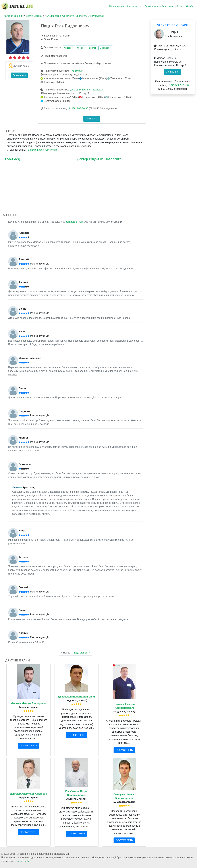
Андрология (54, 16)
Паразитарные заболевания (159, 6)
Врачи (180, 6)
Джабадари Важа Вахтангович (76, 697)
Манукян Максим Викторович (28, 703)
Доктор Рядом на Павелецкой (87, 90)
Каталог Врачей (13, 16)
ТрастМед (76, 71)
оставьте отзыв (74, 222)
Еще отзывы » (82, 653)
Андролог (69, 48)
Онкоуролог (106, 48)
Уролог (93, 48)
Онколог (81, 48)
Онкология (68, 16)
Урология (81, 16)
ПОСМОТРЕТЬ (29, 746)
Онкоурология (96, 16)
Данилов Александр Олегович (29, 794)
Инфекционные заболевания (124, 6)
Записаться (19, 75)
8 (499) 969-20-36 (78, 108)
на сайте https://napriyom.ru (42, 150)
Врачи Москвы (34, 16)
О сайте (190, 6)
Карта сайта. (24, 861)
